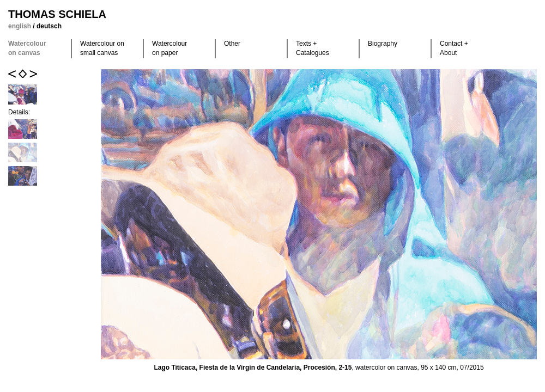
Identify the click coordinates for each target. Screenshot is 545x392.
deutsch (49, 26)
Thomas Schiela (57, 14)
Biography (383, 44)
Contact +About (454, 48)
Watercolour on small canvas (102, 48)
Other (232, 44)
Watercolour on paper (169, 48)
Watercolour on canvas (27, 48)
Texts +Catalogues (313, 48)
